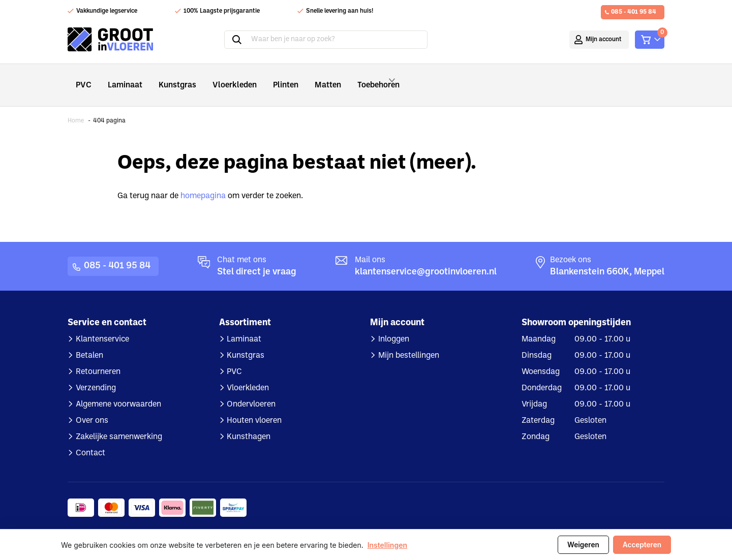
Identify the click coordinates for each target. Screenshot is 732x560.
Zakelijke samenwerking (119, 423)
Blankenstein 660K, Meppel (607, 258)
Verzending (96, 375)
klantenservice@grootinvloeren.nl (426, 258)
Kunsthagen (249, 423)
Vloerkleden (221, 78)
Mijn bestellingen (409, 342)
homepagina (203, 182)
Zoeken (237, 40)
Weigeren (583, 545)
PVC (83, 78)
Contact (90, 440)
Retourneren (98, 358)
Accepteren (642, 545)
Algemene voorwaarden (118, 391)
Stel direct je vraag (257, 258)
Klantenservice (102, 326)
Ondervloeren (251, 391)
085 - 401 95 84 (634, 12)
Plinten (268, 78)
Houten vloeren (254, 407)
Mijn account (604, 40)
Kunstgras (170, 78)
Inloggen (394, 326)
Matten (307, 78)
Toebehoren (363, 78)
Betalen (89, 342)
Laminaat (121, 78)
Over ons (92, 407)
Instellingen (387, 545)
